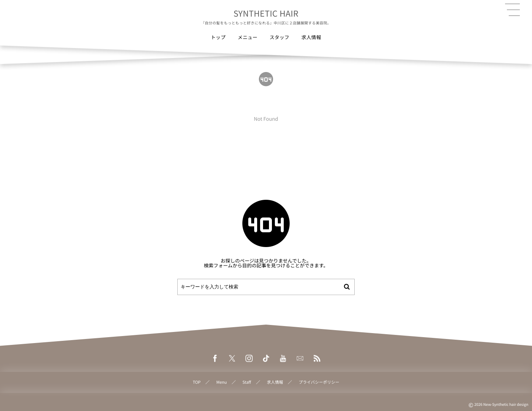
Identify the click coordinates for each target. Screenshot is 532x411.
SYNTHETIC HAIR (266, 13)
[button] (512, 10)
